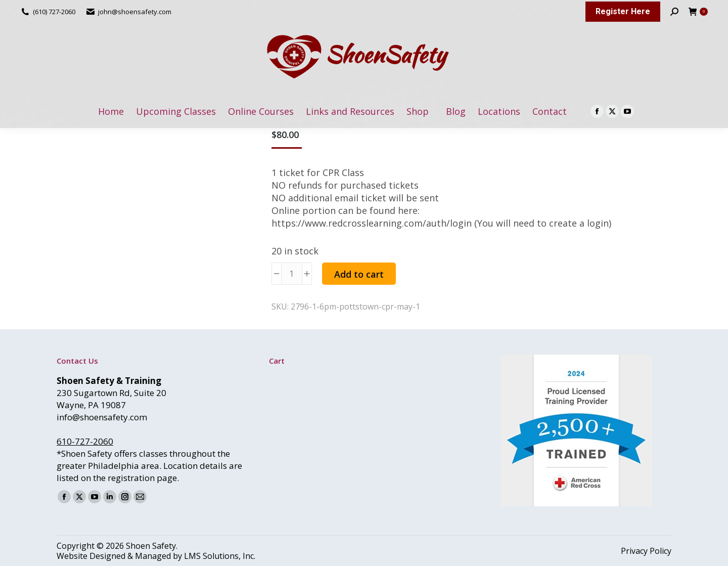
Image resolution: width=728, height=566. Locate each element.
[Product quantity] (292, 274)
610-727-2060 (85, 441)
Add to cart (359, 274)
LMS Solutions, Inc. (220, 556)
